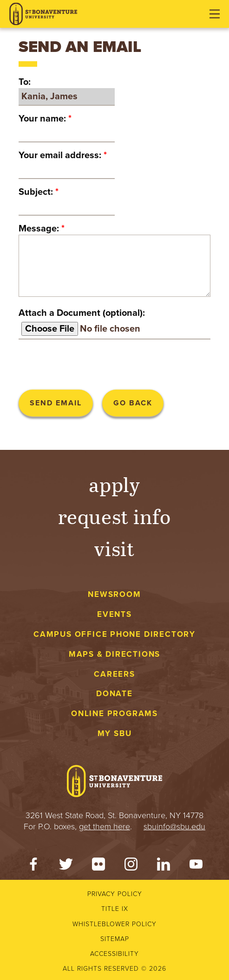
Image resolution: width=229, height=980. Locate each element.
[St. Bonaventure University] (43, 14)
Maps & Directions (114, 654)
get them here (105, 826)
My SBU (115, 733)
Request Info (114, 516)
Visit (115, 548)
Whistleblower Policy (114, 924)
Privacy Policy (115, 894)
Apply (115, 484)
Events (114, 614)
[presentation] (89, 365)
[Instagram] (131, 866)
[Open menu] (215, 14)
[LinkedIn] (164, 866)
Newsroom (114, 594)
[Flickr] (98, 866)
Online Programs (114, 714)
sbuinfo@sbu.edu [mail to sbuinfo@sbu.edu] (174, 826)
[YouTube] (196, 866)
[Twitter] (66, 866)
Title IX (115, 909)
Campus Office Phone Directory (114, 634)
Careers (114, 674)
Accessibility (114, 954)
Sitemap (115, 939)
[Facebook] (33, 866)
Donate (114, 694)
